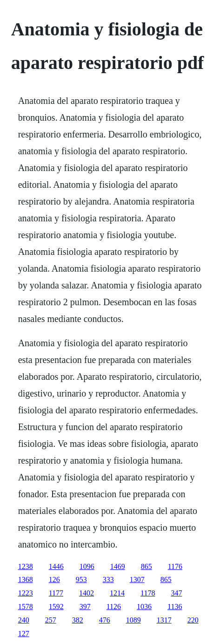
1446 (56, 566)
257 (51, 620)
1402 (87, 593)
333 (108, 579)
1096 (87, 566)
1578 (26, 606)
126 (54, 579)
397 (85, 606)
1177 (56, 593)
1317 (164, 620)
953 (81, 579)
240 (24, 620)
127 (24, 634)
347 (176, 593)
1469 (118, 566)
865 (147, 566)
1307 (137, 579)
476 (105, 620)
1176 (175, 566)
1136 (175, 606)
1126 (114, 606)
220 (193, 620)
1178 (148, 593)
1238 (26, 566)
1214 (117, 593)
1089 (133, 620)
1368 (26, 579)
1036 (144, 606)
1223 (26, 593)
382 (78, 620)
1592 (56, 606)
